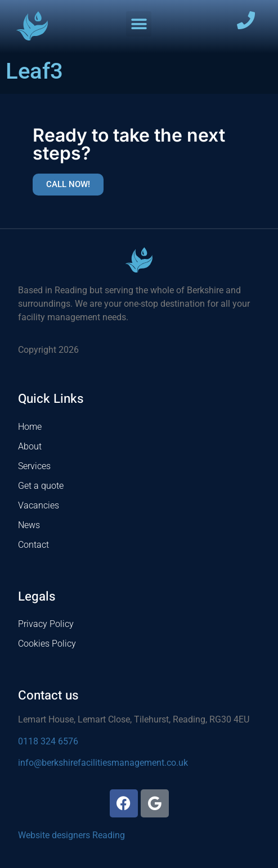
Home (30, 427)
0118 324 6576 (48, 741)
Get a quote (41, 486)
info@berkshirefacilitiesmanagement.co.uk (103, 763)
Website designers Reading (71, 835)
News (29, 525)
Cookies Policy (47, 644)
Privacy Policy (46, 624)
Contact (33, 545)
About (30, 446)
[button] (139, 24)
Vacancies (39, 505)
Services (34, 466)
